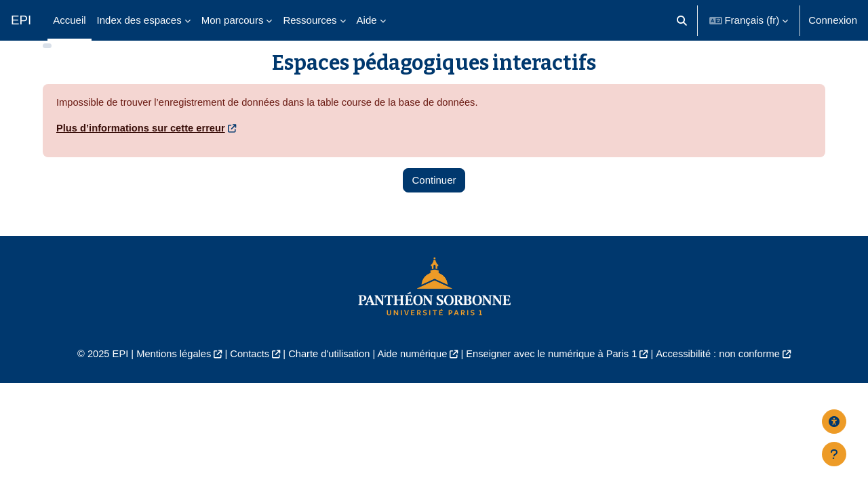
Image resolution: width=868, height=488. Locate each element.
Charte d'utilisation (327, 374)
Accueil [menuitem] (69, 20)
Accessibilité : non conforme (725, 374)
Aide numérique (411, 374)
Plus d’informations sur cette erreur (142, 148)
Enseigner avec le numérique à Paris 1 (555, 374)
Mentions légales (167, 374)
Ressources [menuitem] (310, 20)
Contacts (245, 374)
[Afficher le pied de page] (834, 454)
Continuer (434, 200)
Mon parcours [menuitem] (233, 20)
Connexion (833, 20)
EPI (21, 20)
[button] (682, 20)
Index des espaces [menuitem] (139, 20)
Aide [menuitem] (367, 20)
